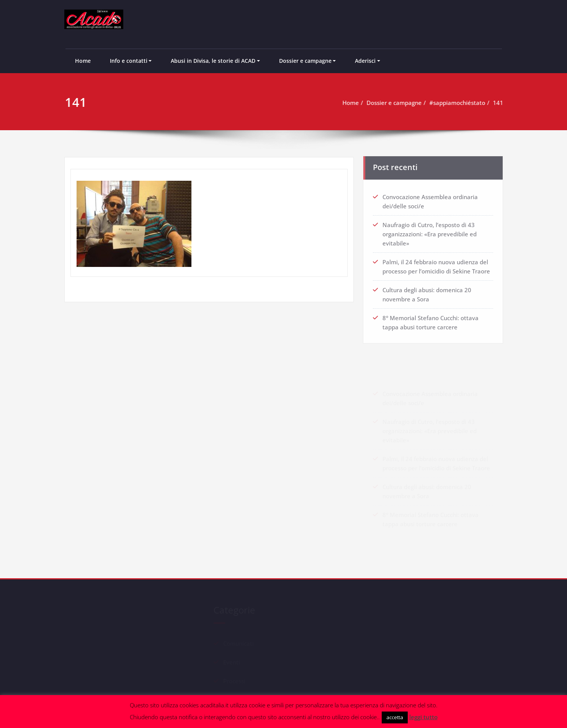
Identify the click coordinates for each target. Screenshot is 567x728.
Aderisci (365, 61)
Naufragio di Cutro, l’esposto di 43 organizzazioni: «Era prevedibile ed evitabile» (430, 232)
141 (501, 103)
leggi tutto (423, 717)
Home (83, 61)
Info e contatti (129, 61)
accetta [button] (395, 717)
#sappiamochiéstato (461, 103)
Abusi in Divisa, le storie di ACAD (213, 61)
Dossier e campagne (305, 61)
